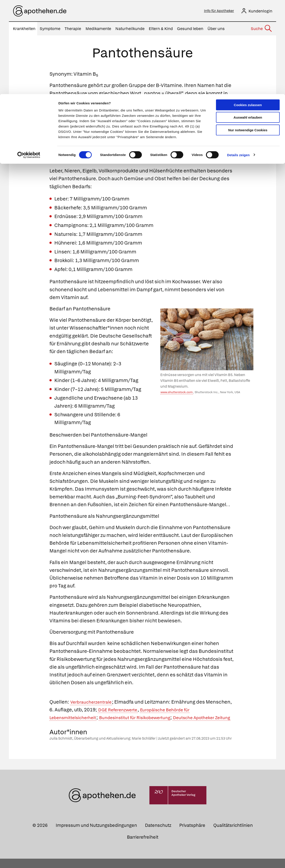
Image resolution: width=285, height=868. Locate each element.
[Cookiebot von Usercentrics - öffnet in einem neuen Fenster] (29, 61)
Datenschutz (158, 834)
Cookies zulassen (248, 11)
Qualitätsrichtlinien (233, 834)
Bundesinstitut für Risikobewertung (148, 719)
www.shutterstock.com (177, 394)
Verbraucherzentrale (94, 703)
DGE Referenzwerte (148, 711)
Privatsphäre (192, 834)
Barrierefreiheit (143, 846)
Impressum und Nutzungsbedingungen (96, 834)
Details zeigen (238, 61)
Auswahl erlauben (248, 23)
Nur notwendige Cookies (248, 36)
